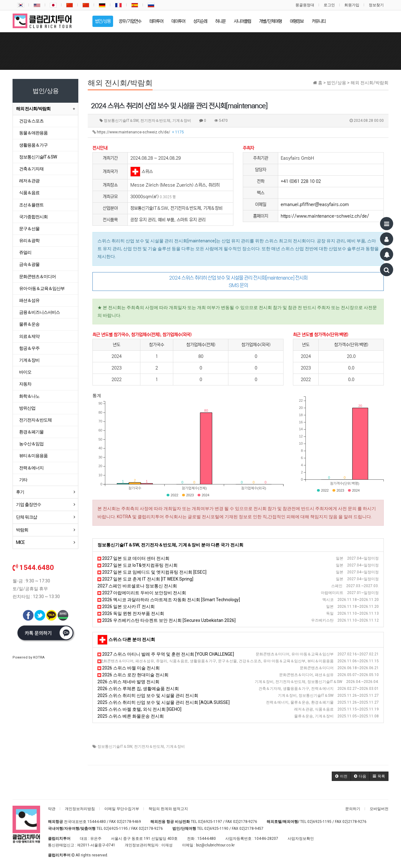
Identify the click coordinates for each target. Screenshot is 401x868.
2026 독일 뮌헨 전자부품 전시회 (131, 613)
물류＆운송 (29, 324)
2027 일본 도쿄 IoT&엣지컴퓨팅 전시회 (138, 565)
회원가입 (352, 5)
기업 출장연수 (29, 504)
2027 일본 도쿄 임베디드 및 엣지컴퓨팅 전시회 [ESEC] (152, 572)
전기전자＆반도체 (149, 747)
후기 (20, 492)
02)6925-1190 (216, 829)
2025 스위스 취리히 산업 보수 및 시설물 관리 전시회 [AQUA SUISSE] (164, 702)
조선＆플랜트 (31, 205)
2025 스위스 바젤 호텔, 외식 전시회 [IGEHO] (139, 709)
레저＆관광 (29, 181)
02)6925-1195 (319, 822)
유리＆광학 (29, 240)
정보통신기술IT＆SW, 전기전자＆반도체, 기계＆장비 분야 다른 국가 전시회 (170, 545)
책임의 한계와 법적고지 (168, 809)
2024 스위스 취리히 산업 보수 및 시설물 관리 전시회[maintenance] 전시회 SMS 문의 (238, 282)
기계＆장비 (175, 747)
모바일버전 (379, 809)
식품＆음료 (29, 193)
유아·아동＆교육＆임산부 (42, 288)
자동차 (25, 384)
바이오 (25, 372)
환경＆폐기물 (31, 432)
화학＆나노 (29, 396)
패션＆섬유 (29, 300)
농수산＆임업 (31, 444)
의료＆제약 (29, 336)
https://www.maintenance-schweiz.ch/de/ (138, 132)
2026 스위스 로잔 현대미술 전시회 (133, 675)
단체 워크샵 (26, 517)
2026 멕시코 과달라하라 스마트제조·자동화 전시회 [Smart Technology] (169, 600)
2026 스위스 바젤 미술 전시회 (129, 668)
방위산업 (27, 408)
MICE (20, 542)
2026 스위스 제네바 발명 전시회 (128, 682)
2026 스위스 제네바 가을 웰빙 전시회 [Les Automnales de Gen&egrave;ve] (172, 661)
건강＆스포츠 (31, 121)
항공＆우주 (29, 348)
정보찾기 (376, 5)
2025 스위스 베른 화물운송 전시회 (131, 716)
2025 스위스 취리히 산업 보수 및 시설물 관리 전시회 (148, 695)
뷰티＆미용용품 (33, 456)
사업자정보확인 (301, 839)
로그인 (329, 5)
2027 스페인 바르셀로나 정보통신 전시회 (137, 586)
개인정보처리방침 (80, 809)
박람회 (22, 530)
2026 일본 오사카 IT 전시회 (126, 607)
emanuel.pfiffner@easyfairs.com (315, 204)
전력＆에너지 (31, 468)
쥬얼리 (25, 252)
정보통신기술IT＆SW (115, 747)
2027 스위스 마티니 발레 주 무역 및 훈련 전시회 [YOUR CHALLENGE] (166, 654)
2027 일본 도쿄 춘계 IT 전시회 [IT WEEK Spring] (145, 579)
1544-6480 (97, 822)
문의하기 (353, 809)
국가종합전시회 (33, 217)
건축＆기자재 (31, 169)
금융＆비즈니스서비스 (39, 312)
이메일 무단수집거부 (122, 809)
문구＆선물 (29, 229)
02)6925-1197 (210, 822)
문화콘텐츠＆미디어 (37, 276)
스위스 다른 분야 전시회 (132, 639)
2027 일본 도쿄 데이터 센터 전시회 (133, 558)
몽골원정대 (305, 5)
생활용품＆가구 (33, 145)
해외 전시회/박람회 (33, 109)
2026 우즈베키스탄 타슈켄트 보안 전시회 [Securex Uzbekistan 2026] (167, 620)
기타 (23, 480)
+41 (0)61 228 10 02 (301, 181)
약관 (52, 809)
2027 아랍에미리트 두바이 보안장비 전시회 (142, 593)
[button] (341, 776)
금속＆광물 (29, 264)
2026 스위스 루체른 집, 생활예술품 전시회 (138, 689)
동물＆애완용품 (33, 133)
